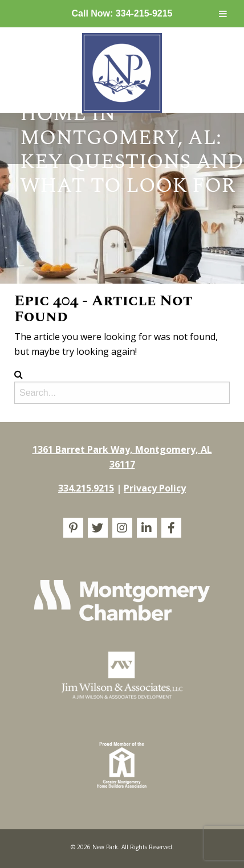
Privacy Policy (155, 488)
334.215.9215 (86, 488)
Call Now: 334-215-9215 (122, 13)
